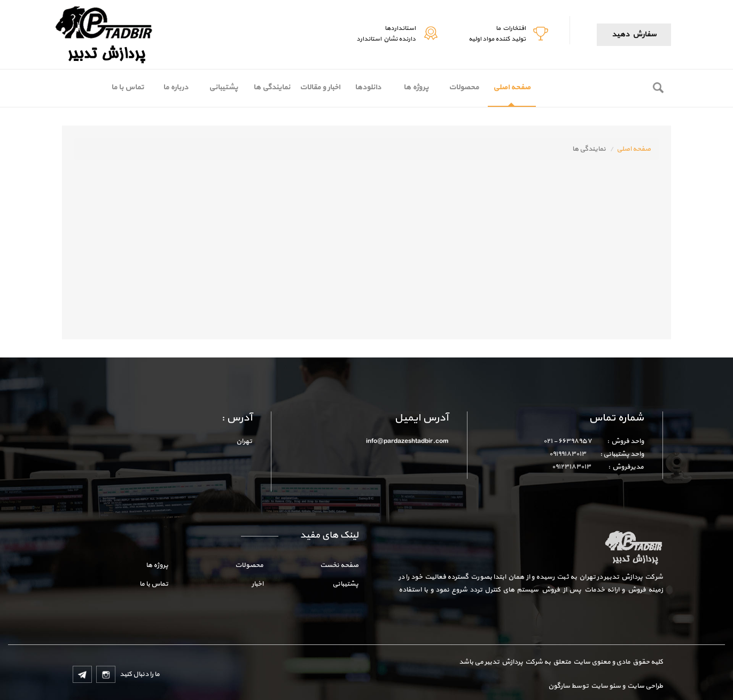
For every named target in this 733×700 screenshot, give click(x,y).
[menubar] (319, 88)
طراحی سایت (644, 686)
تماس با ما (127, 87)
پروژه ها (416, 87)
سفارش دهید (634, 34)
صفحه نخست (339, 565)
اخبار (258, 584)
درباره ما (176, 87)
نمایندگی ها (272, 87)
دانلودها (368, 87)
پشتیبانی (223, 87)
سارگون (560, 686)
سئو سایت (605, 686)
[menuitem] (512, 88)
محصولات (464, 87)
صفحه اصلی (512, 87)
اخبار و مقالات (320, 87)
